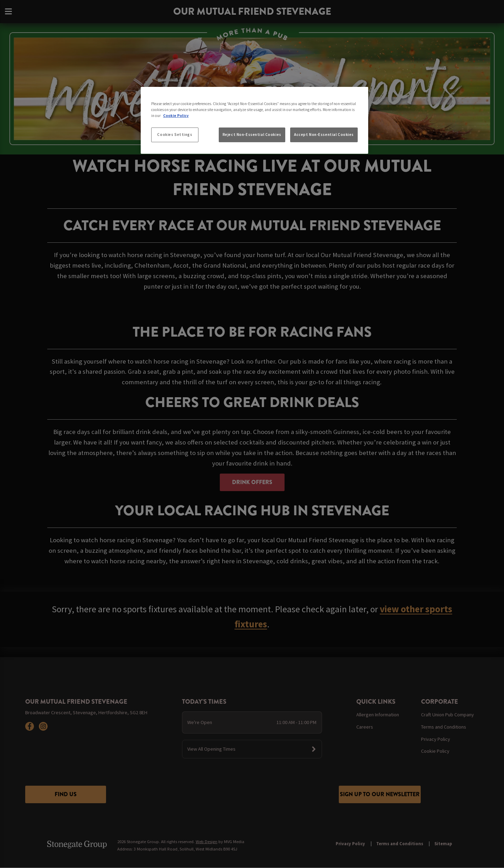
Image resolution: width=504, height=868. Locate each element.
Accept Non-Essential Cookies (324, 135)
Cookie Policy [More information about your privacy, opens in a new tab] (176, 116)
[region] (254, 120)
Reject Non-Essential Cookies (252, 135)
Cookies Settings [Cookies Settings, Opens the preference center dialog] (175, 135)
